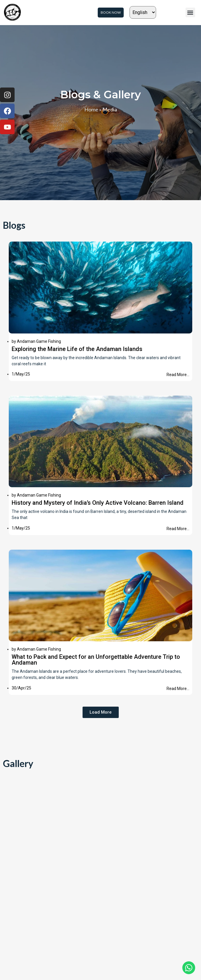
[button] (190, 12)
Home (91, 109)
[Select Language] (143, 12)
